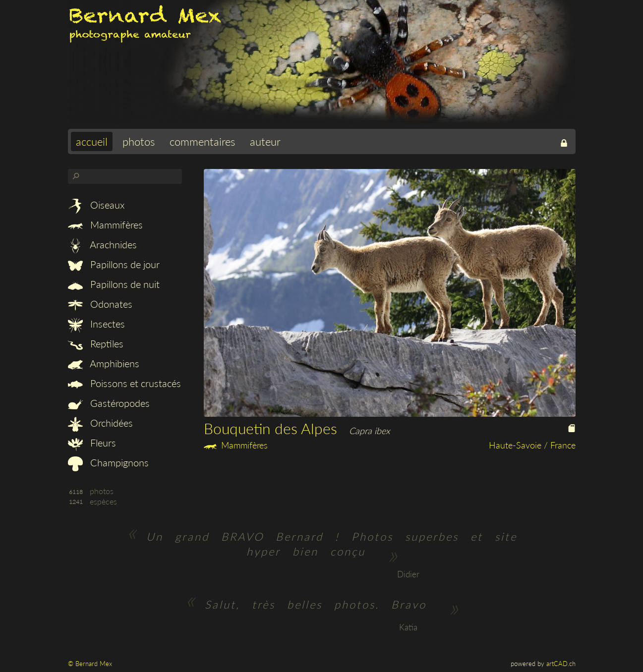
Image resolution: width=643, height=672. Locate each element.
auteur (265, 141)
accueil (92, 141)
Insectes (96, 324)
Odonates (100, 304)
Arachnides (102, 244)
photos (139, 141)
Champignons (108, 462)
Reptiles (96, 343)
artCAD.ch (561, 664)
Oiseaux (96, 205)
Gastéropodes (109, 403)
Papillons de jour (114, 264)
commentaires (202, 141)
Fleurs (92, 443)
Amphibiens (104, 363)
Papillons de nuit (114, 284)
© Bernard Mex (90, 664)
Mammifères (105, 224)
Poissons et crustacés (124, 383)
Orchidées (100, 423)
